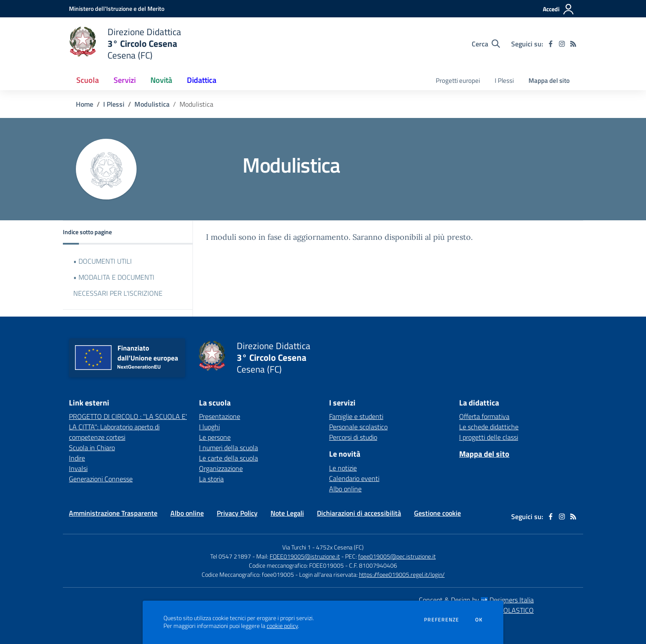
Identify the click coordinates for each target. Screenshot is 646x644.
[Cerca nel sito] (486, 44)
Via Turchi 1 (297, 547)
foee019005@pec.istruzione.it (397, 556)
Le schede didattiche (489, 427)
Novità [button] (161, 80)
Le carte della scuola (228, 458)
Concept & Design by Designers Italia (476, 600)
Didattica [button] (202, 80)
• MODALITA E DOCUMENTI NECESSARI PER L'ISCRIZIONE (118, 285)
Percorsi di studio (353, 437)
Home (85, 104)
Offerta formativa (484, 416)
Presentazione (220, 416)
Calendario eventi (354, 478)
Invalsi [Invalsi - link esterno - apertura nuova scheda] (78, 468)
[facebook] (551, 44)
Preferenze (442, 620)
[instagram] (562, 44)
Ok (479, 620)
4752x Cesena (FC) (340, 547)
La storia (211, 479)
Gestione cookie (437, 513)
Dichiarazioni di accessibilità (359, 513)
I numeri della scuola (228, 448)
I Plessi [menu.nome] (504, 80)
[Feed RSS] (573, 44)
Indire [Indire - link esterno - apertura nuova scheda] (77, 458)
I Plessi (114, 104)
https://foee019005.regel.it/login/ (402, 574)
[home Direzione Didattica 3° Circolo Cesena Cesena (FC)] (125, 44)
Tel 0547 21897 (231, 556)
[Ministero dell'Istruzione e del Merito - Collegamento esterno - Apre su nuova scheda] (117, 8)
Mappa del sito (549, 80)
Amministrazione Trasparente (113, 513)
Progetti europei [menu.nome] (458, 80)
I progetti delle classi (489, 437)
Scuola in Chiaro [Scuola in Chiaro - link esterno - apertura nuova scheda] (92, 448)
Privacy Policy (237, 513)
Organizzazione (221, 468)
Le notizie (343, 468)
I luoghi (209, 427)
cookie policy (282, 626)
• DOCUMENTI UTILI (103, 261)
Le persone (215, 437)
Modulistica (152, 104)
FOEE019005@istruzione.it (305, 556)
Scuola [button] (88, 80)
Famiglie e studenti (356, 416)
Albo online (345, 489)
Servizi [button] (125, 80)
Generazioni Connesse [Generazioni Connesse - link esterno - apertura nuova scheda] (101, 479)
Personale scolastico (358, 427)
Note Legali (287, 513)
